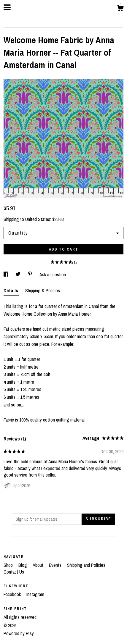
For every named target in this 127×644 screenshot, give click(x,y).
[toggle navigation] (7, 7)
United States (38, 219)
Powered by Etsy (19, 633)
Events (56, 565)
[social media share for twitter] (19, 275)
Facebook (13, 594)
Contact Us (14, 572)
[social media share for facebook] (7, 275)
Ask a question (53, 275)
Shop (9, 565)
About (39, 565)
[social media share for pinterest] (31, 275)
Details (11, 290)
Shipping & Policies (43, 290)
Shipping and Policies (86, 565)
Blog (23, 565)
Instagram (35, 594)
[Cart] (120, 9)
